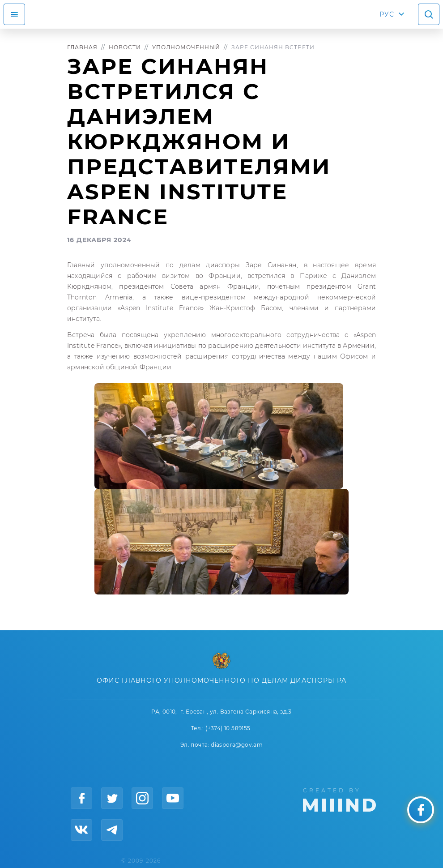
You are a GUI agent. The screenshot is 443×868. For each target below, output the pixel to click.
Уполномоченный (186, 47)
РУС (387, 14)
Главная (82, 47)
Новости (125, 47)
